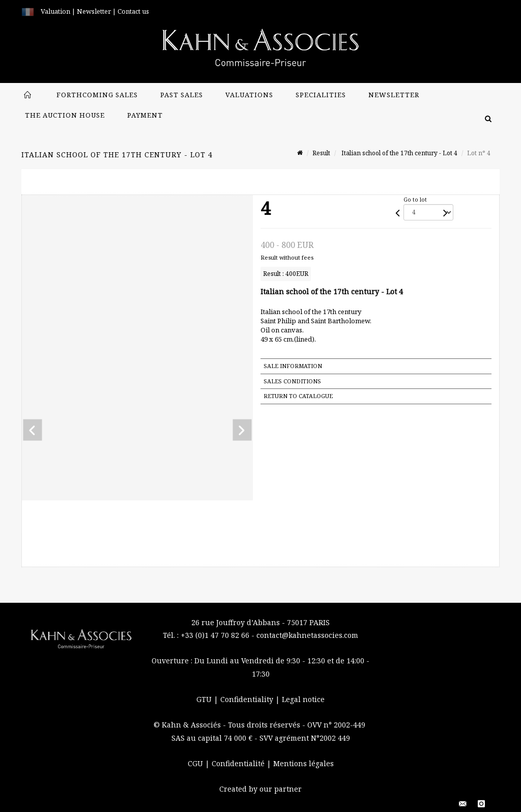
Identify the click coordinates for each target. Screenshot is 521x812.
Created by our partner (260, 789)
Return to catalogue (298, 396)
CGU (196, 763)
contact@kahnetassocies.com (307, 635)
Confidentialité (239, 763)
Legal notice (303, 699)
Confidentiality (248, 699)
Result (321, 153)
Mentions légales (303, 763)
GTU (205, 699)
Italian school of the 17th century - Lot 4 (399, 153)
